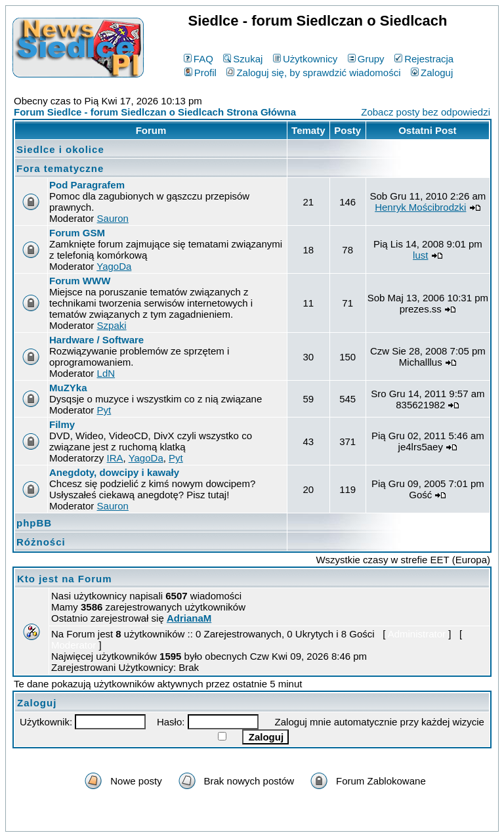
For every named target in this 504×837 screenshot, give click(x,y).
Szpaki (112, 325)
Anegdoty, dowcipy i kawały (114, 472)
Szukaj (243, 59)
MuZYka (68, 388)
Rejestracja (424, 59)
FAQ (199, 59)
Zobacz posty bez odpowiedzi (426, 112)
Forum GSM (77, 233)
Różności (41, 542)
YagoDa (114, 266)
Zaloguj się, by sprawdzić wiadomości (313, 73)
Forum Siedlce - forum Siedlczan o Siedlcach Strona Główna (155, 112)
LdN (106, 373)
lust (420, 255)
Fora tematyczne (60, 168)
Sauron (113, 218)
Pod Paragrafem (87, 185)
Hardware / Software (96, 340)
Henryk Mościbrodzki (420, 207)
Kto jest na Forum (65, 579)
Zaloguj (432, 73)
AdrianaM (189, 618)
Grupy (366, 59)
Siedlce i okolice (60, 149)
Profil (200, 73)
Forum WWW (80, 281)
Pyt (104, 410)
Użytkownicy (305, 59)
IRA (115, 458)
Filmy (62, 424)
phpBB (34, 523)
